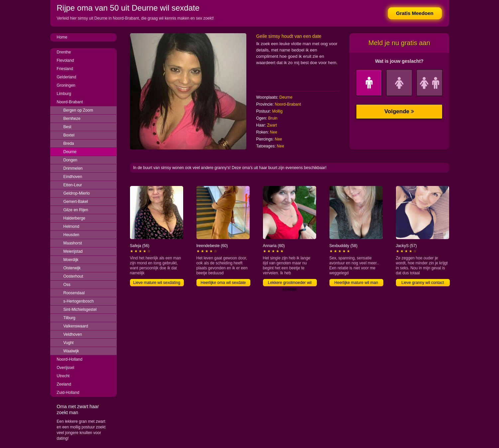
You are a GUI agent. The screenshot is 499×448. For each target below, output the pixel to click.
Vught (69, 343)
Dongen (70, 160)
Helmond (71, 226)
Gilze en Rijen (76, 210)
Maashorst (73, 243)
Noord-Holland (70, 359)
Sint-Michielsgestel (80, 310)
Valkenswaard (76, 326)
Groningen (66, 85)
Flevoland (65, 60)
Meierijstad (73, 251)
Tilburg (69, 318)
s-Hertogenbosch (79, 301)
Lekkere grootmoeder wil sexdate (290, 283)
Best (67, 127)
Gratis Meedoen (415, 13)
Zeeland (64, 384)
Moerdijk (71, 260)
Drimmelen (73, 168)
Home (62, 37)
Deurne (70, 152)
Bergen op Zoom (78, 110)
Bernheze (72, 119)
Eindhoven (73, 177)
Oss (67, 285)
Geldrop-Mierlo (77, 193)
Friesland (65, 69)
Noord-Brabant (70, 102)
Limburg (64, 94)
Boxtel (69, 135)
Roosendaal (74, 293)
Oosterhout (73, 276)
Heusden (71, 235)
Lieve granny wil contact (423, 283)
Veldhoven (73, 334)
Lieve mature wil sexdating (157, 283)
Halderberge (74, 218)
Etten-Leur (73, 185)
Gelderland (67, 77)
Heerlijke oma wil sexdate (223, 283)
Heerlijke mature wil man (356, 283)
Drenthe (64, 52)
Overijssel (66, 368)
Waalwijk (71, 351)
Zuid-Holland (68, 393)
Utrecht (63, 376)
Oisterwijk (72, 268)
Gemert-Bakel (76, 202)
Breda (69, 143)
